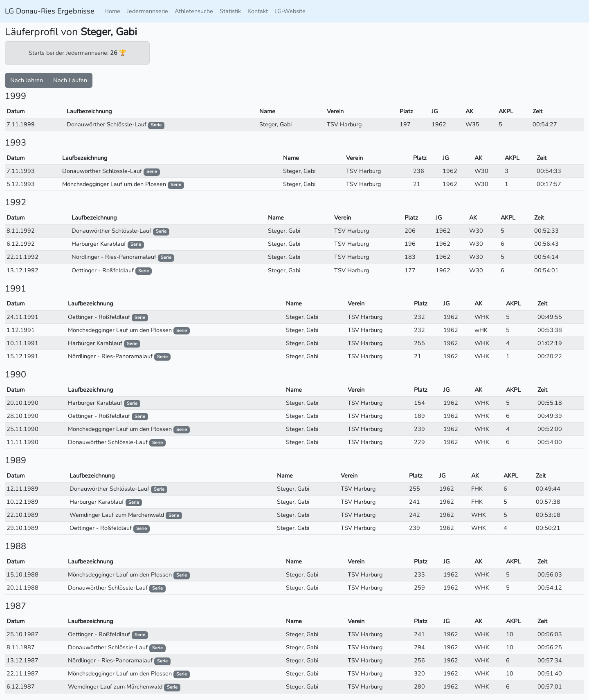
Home (112, 11)
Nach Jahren (27, 80)
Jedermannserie (147, 11)
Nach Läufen (70, 80)
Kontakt (258, 11)
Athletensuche (194, 11)
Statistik (230, 11)
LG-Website (290, 11)
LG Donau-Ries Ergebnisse (50, 11)
